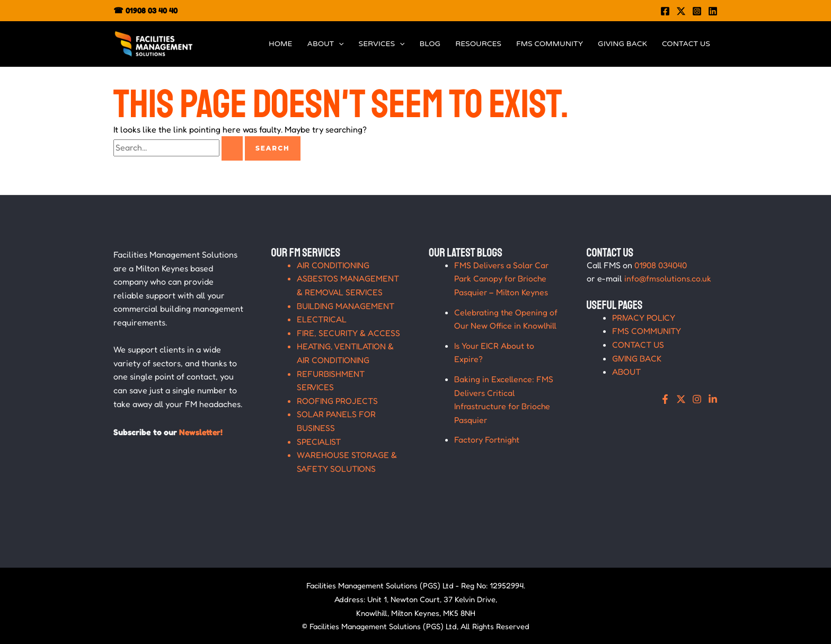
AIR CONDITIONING (333, 265)
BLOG (430, 44)
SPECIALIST (319, 442)
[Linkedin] (713, 11)
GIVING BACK (622, 44)
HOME (280, 44)
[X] (681, 399)
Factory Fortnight (488, 439)
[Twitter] (681, 11)
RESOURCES (478, 44)
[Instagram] (697, 11)
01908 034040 (661, 265)
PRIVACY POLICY (644, 317)
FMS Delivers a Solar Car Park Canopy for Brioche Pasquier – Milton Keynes (503, 279)
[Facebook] (665, 11)
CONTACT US (686, 44)
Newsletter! (202, 432)
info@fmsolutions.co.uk (668, 278)
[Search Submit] (232, 148)
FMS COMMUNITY (550, 44)
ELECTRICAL (322, 319)
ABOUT (325, 44)
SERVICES (382, 44)
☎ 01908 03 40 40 (145, 10)
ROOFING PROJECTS (338, 401)
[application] (339, 44)
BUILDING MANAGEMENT (346, 306)
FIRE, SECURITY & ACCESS (349, 333)
